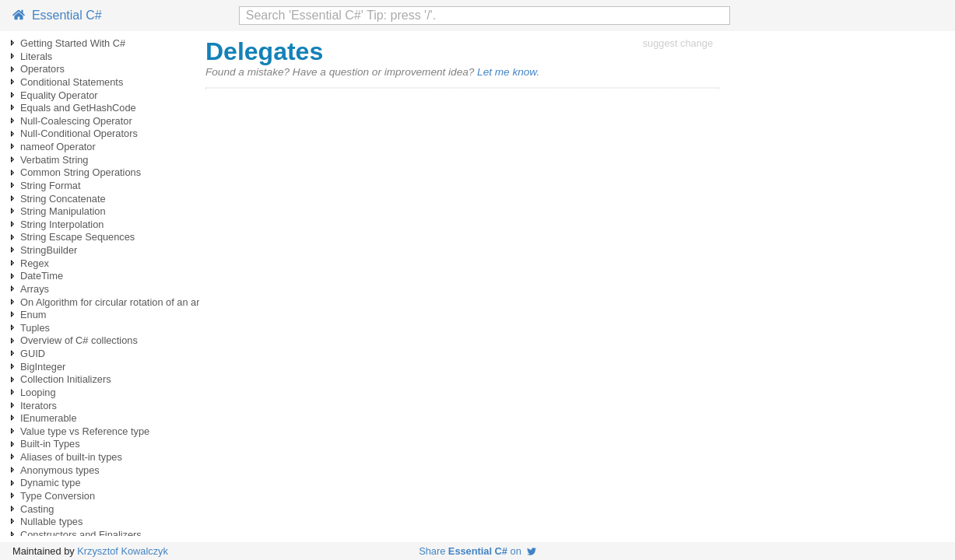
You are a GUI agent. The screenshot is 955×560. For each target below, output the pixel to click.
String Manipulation (63, 211)
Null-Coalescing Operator (76, 121)
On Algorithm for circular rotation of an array (117, 302)
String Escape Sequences (77, 237)
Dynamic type (51, 483)
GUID (33, 353)
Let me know (507, 72)
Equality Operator (59, 95)
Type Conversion (58, 496)
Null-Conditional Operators (79, 133)
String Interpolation (62, 224)
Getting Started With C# (73, 43)
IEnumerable (49, 418)
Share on (477, 551)
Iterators (39, 406)
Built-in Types (50, 444)
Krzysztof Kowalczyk (123, 551)
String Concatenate (63, 199)
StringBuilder (49, 250)
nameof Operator (58, 147)
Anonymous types (60, 470)
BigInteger (43, 367)
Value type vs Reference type (85, 431)
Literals (36, 56)
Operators (42, 69)
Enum (33, 315)
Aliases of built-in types (71, 457)
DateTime (42, 276)
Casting (37, 509)
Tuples (35, 328)
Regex (35, 263)
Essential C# (57, 15)
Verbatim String (54, 160)
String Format (51, 185)
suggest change (678, 43)
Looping (38, 392)
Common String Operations (81, 172)
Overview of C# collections (79, 340)
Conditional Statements (72, 82)
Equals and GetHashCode (78, 108)
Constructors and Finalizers (81, 535)
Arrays (35, 289)
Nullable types (51, 521)
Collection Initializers (66, 379)
